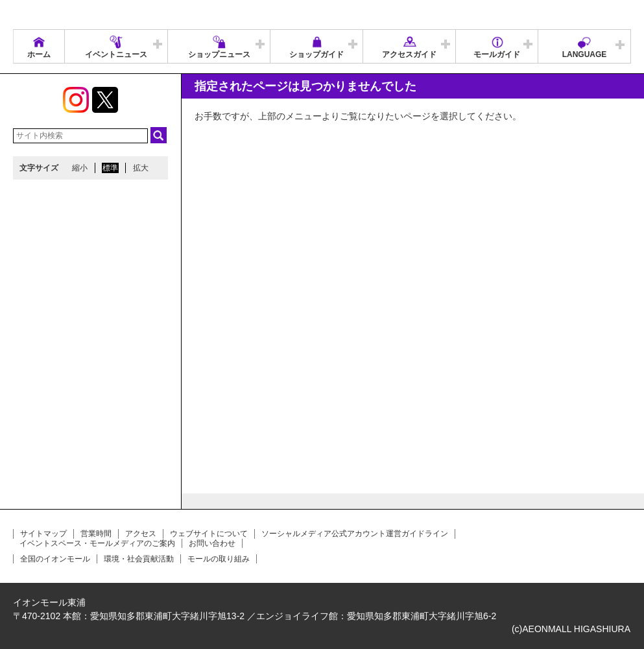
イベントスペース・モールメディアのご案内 (97, 543)
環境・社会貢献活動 (139, 559)
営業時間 (96, 534)
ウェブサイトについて (209, 534)
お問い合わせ (212, 543)
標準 (110, 168)
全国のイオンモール (55, 559)
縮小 (80, 168)
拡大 (141, 168)
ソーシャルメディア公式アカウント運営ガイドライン (355, 534)
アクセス (141, 534)
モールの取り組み (219, 559)
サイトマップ (43, 534)
